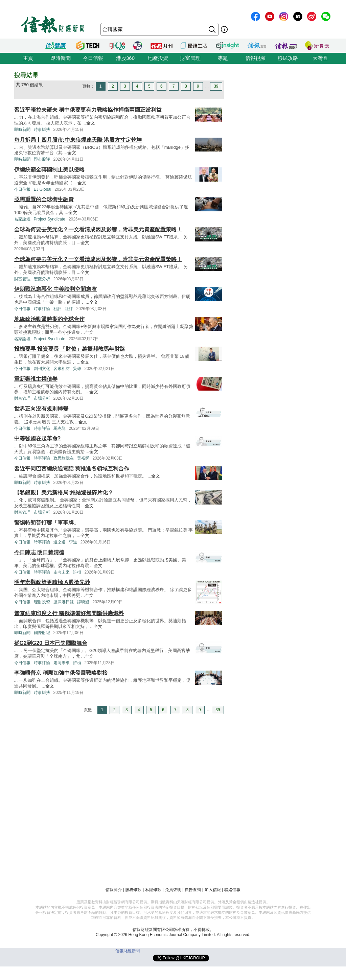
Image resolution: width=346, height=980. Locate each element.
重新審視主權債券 (36, 379)
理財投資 (42, 602)
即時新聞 (61, 58)
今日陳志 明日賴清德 (39, 552)
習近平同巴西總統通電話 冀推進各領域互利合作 (72, 469)
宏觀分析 (42, 279)
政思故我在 (64, 458)
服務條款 (133, 890)
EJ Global (43, 189)
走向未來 (62, 572)
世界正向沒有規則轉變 (41, 409)
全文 (91, 123)
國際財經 (42, 633)
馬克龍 (60, 428)
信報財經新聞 (128, 951)
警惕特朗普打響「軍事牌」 (47, 523)
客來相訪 (62, 369)
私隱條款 (153, 890)
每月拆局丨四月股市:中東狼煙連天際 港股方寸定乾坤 (78, 140)
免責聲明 (173, 890)
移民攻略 (288, 58)
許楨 (77, 572)
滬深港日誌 (64, 602)
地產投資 (158, 58)
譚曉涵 (83, 602)
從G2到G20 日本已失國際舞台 (51, 643)
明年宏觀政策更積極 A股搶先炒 (52, 582)
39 (216, 86)
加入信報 (213, 890)
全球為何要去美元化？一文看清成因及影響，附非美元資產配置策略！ (98, 229)
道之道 (60, 542)
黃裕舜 (83, 458)
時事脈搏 (42, 130)
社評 (57, 309)
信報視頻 (255, 58)
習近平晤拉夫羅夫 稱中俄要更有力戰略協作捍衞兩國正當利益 (88, 110)
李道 (73, 542)
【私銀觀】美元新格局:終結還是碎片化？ (64, 493)
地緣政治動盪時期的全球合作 (49, 319)
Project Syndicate (50, 219)
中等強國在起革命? (38, 438)
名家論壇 (22, 219)
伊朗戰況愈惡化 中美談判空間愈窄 (55, 289)
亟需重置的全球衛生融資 (44, 199)
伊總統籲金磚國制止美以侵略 (49, 170)
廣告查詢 (193, 890)
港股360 (125, 58)
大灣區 (320, 58)
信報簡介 (114, 890)
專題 (223, 58)
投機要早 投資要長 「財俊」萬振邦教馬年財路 (70, 349)
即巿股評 (42, 159)
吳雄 (77, 369)
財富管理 (190, 58)
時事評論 (42, 309)
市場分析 (42, 398)
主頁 (28, 58)
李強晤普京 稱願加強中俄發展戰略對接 (61, 673)
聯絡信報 (232, 890)
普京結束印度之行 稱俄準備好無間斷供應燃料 (69, 613)
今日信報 (93, 58)
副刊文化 (42, 369)
